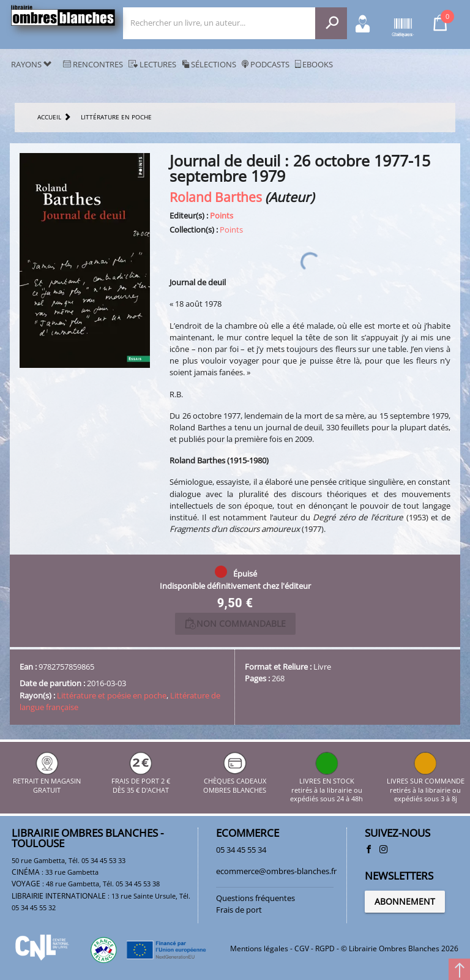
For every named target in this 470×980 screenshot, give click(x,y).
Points (222, 215)
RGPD (325, 948)
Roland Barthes (216, 197)
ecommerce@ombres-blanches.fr (276, 871)
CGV (302, 948)
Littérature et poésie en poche (112, 695)
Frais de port (239, 910)
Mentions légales (259, 948)
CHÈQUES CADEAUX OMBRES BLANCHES (235, 781)
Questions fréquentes (256, 898)
